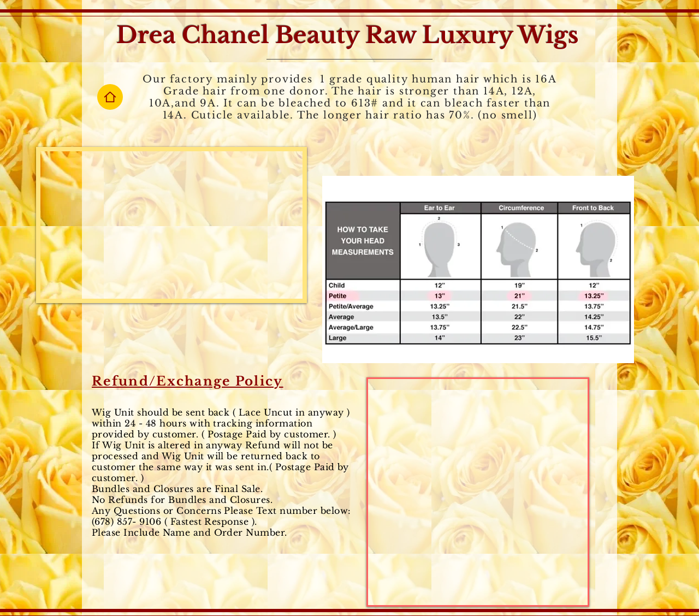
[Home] (110, 97)
